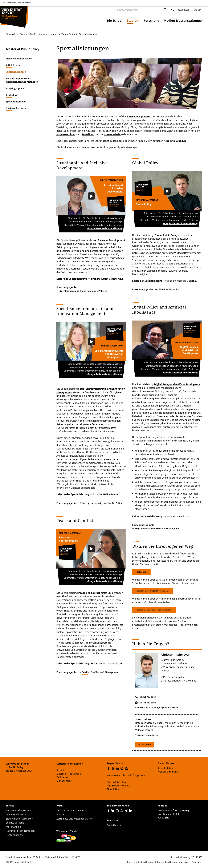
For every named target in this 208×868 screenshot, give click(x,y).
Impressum (184, 862)
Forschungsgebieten (139, 116)
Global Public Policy (169, 290)
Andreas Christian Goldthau (50, 857)
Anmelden (197, 862)
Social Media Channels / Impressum (127, 775)
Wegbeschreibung (168, 772)
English (197, 10)
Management (64, 781)
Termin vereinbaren (147, 736)
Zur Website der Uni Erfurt (19, 3)
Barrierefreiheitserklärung (140, 862)
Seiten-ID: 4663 (73, 857)
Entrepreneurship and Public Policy (102, 504)
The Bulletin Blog (116, 782)
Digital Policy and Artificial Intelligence (177, 385)
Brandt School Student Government (153, 592)
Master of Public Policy (63, 34)
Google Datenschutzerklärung (106, 229)
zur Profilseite (145, 745)
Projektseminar (66, 134)
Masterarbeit (113, 134)
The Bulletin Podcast (118, 786)
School (60, 770)
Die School (115, 21)
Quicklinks (184, 10)
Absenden (165, 10)
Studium (133, 21)
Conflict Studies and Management (101, 673)
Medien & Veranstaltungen (184, 21)
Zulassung (141, 573)
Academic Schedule (175, 141)
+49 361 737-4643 (147, 698)
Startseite (11, 34)
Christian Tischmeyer (175, 656)
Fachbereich (63, 777)
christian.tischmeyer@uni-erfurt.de (158, 708)
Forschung (152, 21)
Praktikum (88, 134)
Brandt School (27, 34)
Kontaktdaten (165, 768)
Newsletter (113, 789)
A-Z (173, 10)
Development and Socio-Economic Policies (83, 291)
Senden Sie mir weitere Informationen (154, 611)
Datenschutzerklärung (166, 862)
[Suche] (140, 10)
